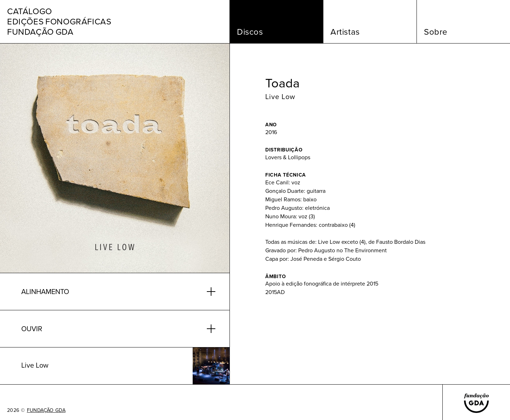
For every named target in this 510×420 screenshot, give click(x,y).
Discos (250, 32)
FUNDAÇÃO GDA (46, 410)
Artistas (345, 32)
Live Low (280, 97)
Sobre (436, 32)
